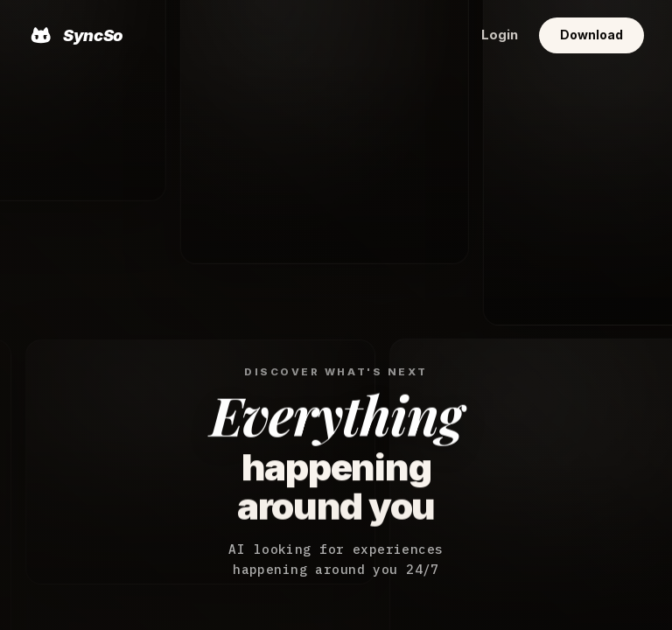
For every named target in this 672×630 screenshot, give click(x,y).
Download (591, 35)
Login (500, 35)
